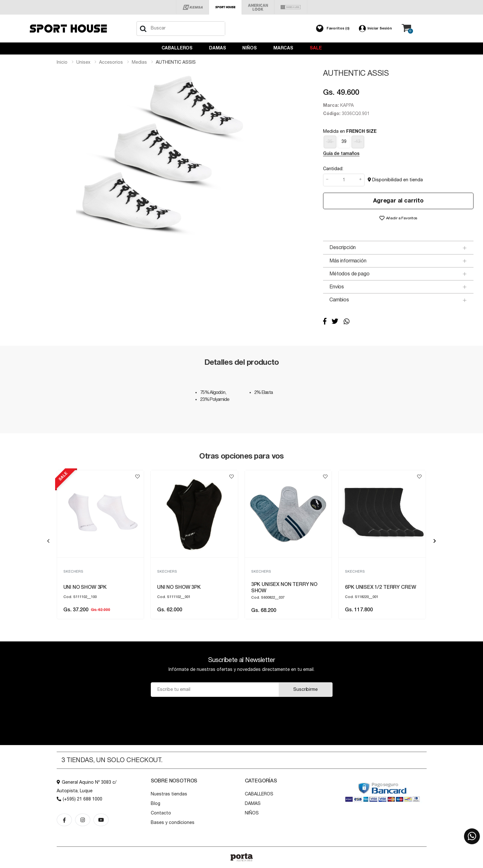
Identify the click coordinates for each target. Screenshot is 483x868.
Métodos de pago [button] (350, 274)
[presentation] (48, 541)
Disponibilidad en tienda (395, 180)
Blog (156, 804)
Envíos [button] (337, 287)
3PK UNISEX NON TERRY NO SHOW (284, 588)
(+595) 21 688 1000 (79, 799)
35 (330, 142)
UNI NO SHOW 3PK (85, 587)
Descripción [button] (343, 248)
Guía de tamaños (341, 154)
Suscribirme (305, 690)
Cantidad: (333, 169)
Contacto (161, 813)
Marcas (283, 48)
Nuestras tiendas (169, 794)
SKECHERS (73, 572)
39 (344, 142)
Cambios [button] (339, 300)
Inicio (62, 62)
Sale (316, 48)
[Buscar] (143, 29)
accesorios (111, 62)
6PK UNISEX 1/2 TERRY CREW (380, 587)
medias (139, 62)
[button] (333, 29)
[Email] (215, 690)
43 (358, 142)
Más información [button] (348, 261)
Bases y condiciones (173, 823)
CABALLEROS (177, 48)
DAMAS (217, 48)
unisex (83, 62)
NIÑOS (249, 48)
